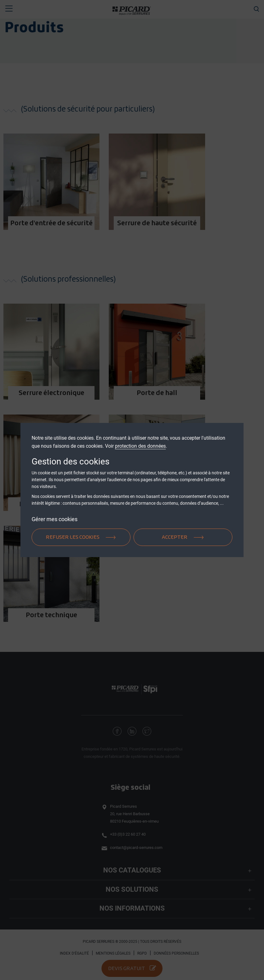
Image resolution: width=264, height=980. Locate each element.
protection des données (140, 446)
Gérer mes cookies (55, 519)
